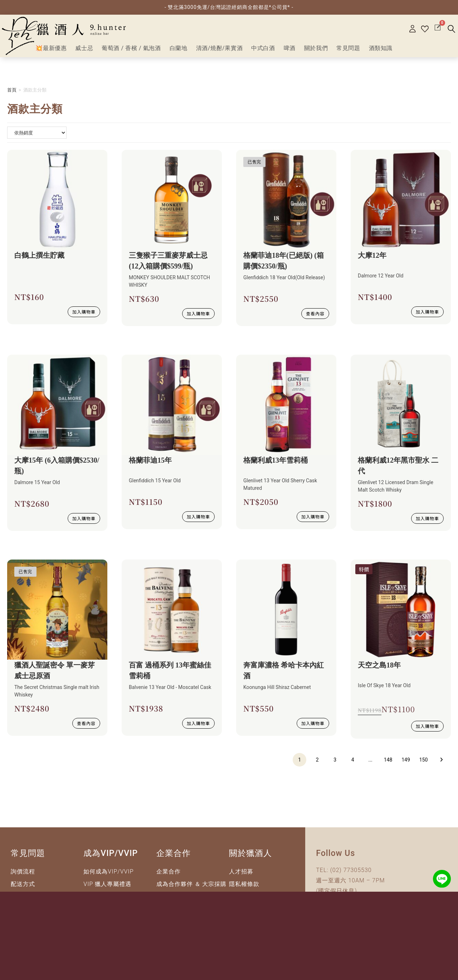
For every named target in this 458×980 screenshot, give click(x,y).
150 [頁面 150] (424, 763)
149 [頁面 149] (406, 763)
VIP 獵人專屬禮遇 (107, 887)
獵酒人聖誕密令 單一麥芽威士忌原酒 (55, 674)
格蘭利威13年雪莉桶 (276, 463)
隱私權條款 (244, 887)
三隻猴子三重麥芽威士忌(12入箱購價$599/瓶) (168, 264)
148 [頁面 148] (388, 763)
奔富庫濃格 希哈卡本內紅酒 (284, 674)
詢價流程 (23, 875)
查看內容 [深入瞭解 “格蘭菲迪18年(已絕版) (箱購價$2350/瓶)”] (315, 317)
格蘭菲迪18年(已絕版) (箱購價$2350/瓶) (284, 264)
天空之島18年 (379, 668)
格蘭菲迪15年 (150, 463)
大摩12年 (372, 258)
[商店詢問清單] (37, 136)
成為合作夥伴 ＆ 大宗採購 (192, 887)
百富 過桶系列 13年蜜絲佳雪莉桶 (170, 674)
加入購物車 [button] (84, 315)
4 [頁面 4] (353, 763)
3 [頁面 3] (335, 763)
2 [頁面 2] (317, 763)
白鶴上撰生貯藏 (39, 258)
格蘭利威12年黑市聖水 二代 (398, 469)
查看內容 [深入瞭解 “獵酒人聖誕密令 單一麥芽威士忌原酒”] (86, 726)
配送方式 (23, 887)
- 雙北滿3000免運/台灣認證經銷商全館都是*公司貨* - (229, 7)
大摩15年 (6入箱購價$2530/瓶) (57, 469)
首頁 (12, 93)
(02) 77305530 (351, 873)
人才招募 (241, 875)
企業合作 (169, 875)
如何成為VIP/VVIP (108, 875)
